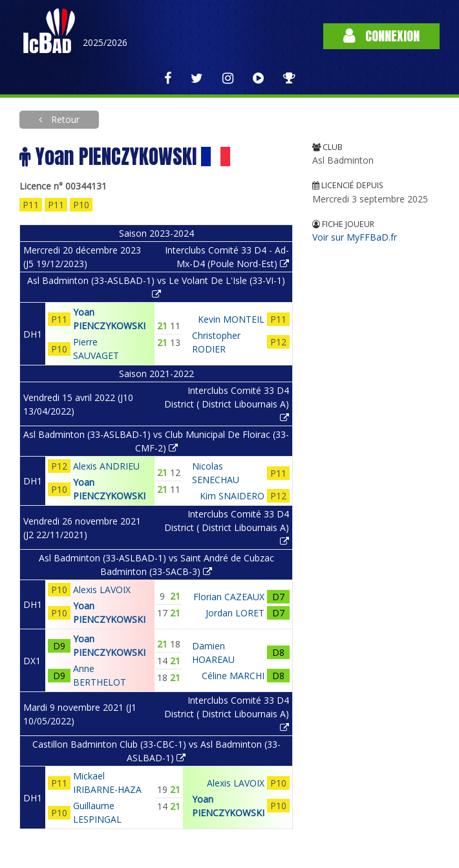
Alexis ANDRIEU (106, 466)
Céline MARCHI (233, 676)
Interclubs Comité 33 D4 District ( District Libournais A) (227, 403)
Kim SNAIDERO (232, 496)
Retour (64, 119)
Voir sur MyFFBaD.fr (355, 237)
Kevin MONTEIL (231, 319)
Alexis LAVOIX (102, 590)
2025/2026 (105, 42)
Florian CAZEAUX (229, 597)
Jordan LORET (235, 613)
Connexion (381, 36)
